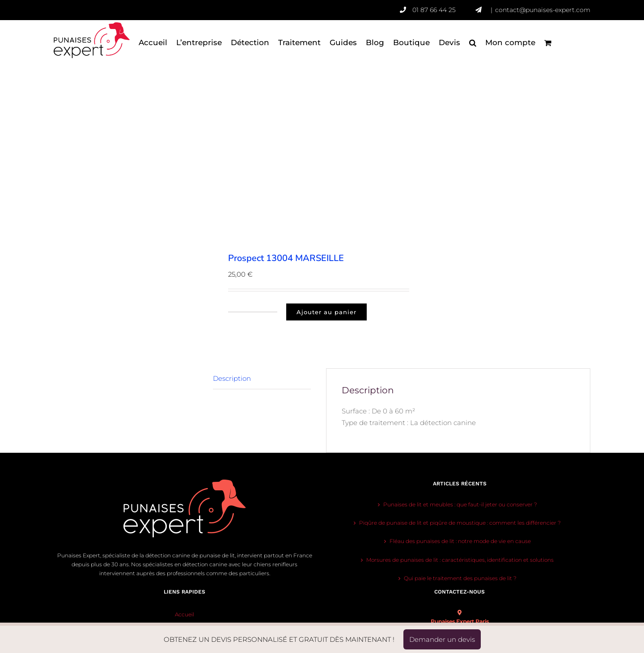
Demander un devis (442, 639)
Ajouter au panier (326, 312)
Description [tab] (232, 378)
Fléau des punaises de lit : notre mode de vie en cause (460, 541)
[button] (473, 42)
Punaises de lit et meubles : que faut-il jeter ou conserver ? (460, 504)
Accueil (184, 614)
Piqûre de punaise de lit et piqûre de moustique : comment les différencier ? (460, 523)
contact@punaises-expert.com (543, 10)
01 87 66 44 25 (444, 10)
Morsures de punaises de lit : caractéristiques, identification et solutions (460, 560)
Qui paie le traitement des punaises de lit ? (460, 578)
